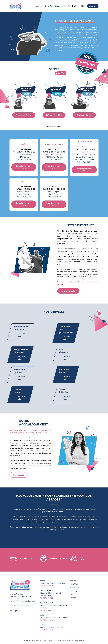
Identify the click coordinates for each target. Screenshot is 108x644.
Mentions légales (30, 641)
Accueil (73, 581)
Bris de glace (75, 591)
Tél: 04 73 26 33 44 (24, 160)
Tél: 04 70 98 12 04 (24, 197)
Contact (73, 598)
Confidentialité (41, 641)
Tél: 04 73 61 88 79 (84, 162)
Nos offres (74, 584)
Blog (72, 594)
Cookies (50, 641)
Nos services (75, 587)
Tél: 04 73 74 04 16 (54, 160)
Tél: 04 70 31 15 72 (54, 197)
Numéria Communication (75, 641)
